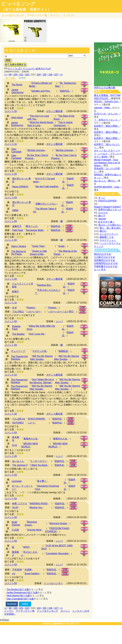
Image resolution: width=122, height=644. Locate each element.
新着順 (22, 78)
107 (56, 75)
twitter (25, 604)
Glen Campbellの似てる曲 (20, 599)
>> (61, 75)
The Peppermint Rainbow (19, 358)
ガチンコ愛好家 (54, 111)
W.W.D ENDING (36, 419)
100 (15, 75)
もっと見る (100, 269)
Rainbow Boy (44, 285)
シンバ (59, 321)
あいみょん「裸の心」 (106, 181)
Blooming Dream (58, 523)
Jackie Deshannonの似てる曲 (22, 593)
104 (39, 75)
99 (10, 75)
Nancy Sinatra (19, 246)
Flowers (31, 308)
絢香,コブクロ (20, 504)
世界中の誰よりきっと (110, 210)
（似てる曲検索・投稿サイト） (26, 9)
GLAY (15, 507)
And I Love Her (37, 334)
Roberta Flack (16, 328)
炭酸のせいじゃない (46, 204)
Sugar (61, 246)
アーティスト (37, 15)
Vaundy (102, 219)
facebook (12, 604)
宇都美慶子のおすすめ (106, 266)
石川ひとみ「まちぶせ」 (107, 114)
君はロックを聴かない (110, 225)
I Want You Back (39, 465)
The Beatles (18, 334)
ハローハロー (34, 312)
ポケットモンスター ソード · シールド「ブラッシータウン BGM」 (108, 154)
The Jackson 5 (20, 465)
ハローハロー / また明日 (61, 312)
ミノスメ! (68, 15)
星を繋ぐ (42, 481)
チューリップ (18, 351)
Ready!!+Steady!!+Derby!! (107, 207)
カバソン (55, 15)
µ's (14, 574)
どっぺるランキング (48, 611)
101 (21, 75)
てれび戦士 (18, 312)
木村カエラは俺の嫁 (105, 88)
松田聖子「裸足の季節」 (107, 126)
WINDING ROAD (39, 504)
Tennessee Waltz (35, 230)
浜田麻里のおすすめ (105, 260)
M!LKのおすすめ (103, 254)
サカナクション (108, 240)
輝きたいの (32, 226)
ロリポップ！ (73, 623)
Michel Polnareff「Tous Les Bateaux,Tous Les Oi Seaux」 (107, 163)
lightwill (58, 623)
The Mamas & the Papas (19, 253)
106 (50, 75)
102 (27, 75)
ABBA (15, 210)
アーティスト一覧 (25, 611)
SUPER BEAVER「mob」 (108, 187)
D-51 (15, 445)
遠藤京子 (17, 226)
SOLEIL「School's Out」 (107, 101)
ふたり (31, 423)
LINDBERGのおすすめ (106, 263)
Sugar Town (38, 246)
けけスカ (103, 213)
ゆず (15, 308)
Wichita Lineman (36, 150)
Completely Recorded (57, 553)
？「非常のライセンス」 (107, 120)
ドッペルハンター (53, 583)
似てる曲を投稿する (16, 65)
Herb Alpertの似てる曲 (18, 596)
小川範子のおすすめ (105, 257)
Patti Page (18, 230)
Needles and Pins (40, 91)
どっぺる (13, 15)
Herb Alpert (17, 118)
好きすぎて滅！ (106, 222)
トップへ (9, 611)
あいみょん (18, 461)
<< (6, 75)
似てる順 (10, 78)
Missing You (36, 507)
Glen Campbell (16, 150)
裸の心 (103, 231)
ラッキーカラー (38, 461)
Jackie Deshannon (18, 91)
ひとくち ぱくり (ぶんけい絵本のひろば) (30, 69)
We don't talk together (47, 186)
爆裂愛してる (107, 237)
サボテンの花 (39, 351)
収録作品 (65, 91)
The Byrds (17, 85)
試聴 (84, 84)
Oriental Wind (34, 530)
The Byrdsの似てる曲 (18, 589)
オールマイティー (109, 234)
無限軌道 (63, 351)
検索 (8, 60)
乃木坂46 (17, 570)
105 (45, 75)
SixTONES (18, 423)
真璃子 (15, 292)
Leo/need (17, 481)
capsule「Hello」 (103, 108)
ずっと (102, 198)
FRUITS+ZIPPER (107, 201)
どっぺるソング (18, 4)
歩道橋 (28, 570)
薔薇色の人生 (31, 439)
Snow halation (32, 574)
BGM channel (16, 524)
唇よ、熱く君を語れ (110, 228)
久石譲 (15, 530)
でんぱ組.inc (19, 419)
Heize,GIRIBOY (20, 187)
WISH (26, 547)
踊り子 (102, 216)
